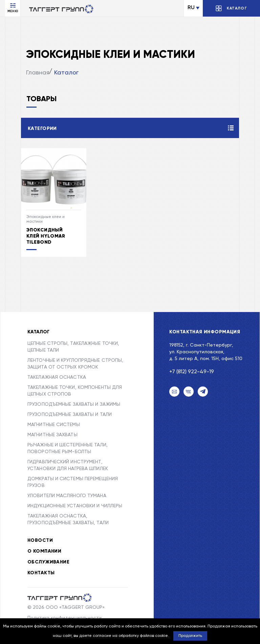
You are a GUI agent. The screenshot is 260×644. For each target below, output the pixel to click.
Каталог (66, 73)
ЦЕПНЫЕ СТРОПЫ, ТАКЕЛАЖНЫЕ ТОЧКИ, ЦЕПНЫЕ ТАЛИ (73, 347)
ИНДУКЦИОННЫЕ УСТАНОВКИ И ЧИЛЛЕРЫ (75, 506)
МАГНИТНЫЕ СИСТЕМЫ (54, 425)
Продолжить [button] (190, 636)
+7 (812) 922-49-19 (192, 372)
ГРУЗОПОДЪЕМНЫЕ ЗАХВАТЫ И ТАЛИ (70, 415)
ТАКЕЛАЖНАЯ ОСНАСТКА (57, 377)
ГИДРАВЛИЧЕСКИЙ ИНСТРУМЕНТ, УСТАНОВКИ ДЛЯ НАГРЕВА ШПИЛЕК (68, 465)
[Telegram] (203, 392)
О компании (44, 551)
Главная (38, 73)
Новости (40, 540)
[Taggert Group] (60, 598)
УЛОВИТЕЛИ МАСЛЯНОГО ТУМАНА (67, 496)
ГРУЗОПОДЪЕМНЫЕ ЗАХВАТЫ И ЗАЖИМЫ (74, 404)
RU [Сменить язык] (191, 8)
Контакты (41, 573)
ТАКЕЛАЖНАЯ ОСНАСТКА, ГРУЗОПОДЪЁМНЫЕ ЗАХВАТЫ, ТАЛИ (68, 519)
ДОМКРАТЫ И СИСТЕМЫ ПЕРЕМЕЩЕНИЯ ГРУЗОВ (73, 482)
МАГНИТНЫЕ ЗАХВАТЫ (52, 435)
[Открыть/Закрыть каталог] (231, 8)
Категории (42, 129)
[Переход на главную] (61, 9)
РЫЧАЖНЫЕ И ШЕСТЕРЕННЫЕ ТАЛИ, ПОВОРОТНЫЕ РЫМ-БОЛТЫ (68, 448)
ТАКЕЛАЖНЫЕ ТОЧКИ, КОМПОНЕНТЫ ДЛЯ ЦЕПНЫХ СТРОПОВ (75, 391)
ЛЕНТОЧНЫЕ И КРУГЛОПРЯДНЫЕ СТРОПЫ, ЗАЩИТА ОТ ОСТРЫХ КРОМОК (75, 364)
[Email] (174, 392)
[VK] (189, 392)
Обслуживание (48, 562)
